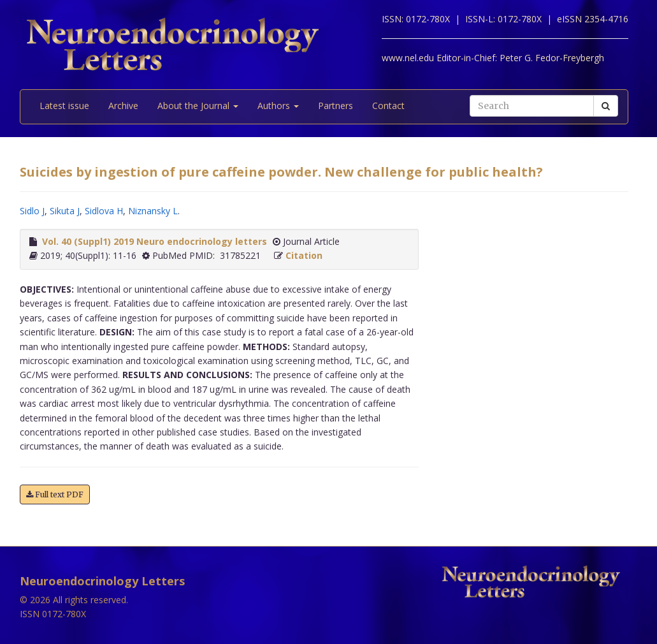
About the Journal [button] (198, 106)
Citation (304, 255)
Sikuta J (65, 211)
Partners (336, 106)
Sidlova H (104, 211)
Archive (123, 106)
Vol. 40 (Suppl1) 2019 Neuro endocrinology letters (155, 241)
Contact (388, 106)
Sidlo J (32, 211)
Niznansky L (153, 211)
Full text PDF (55, 494)
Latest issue (64, 106)
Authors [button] (278, 106)
